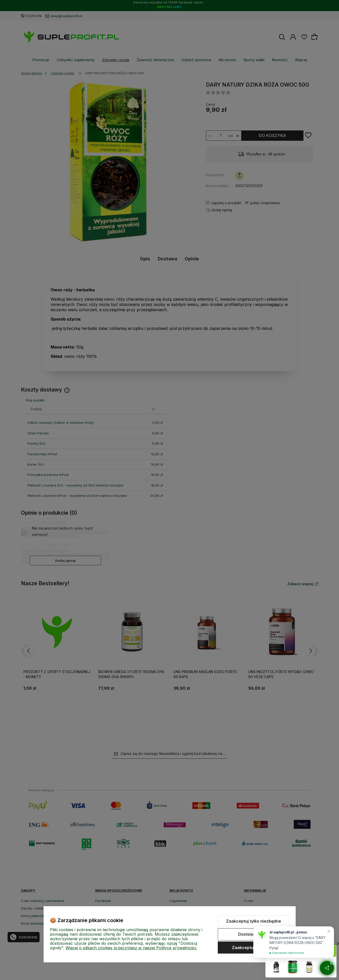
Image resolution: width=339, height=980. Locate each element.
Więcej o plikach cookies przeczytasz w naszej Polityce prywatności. (131, 948)
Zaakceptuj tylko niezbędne (254, 921)
